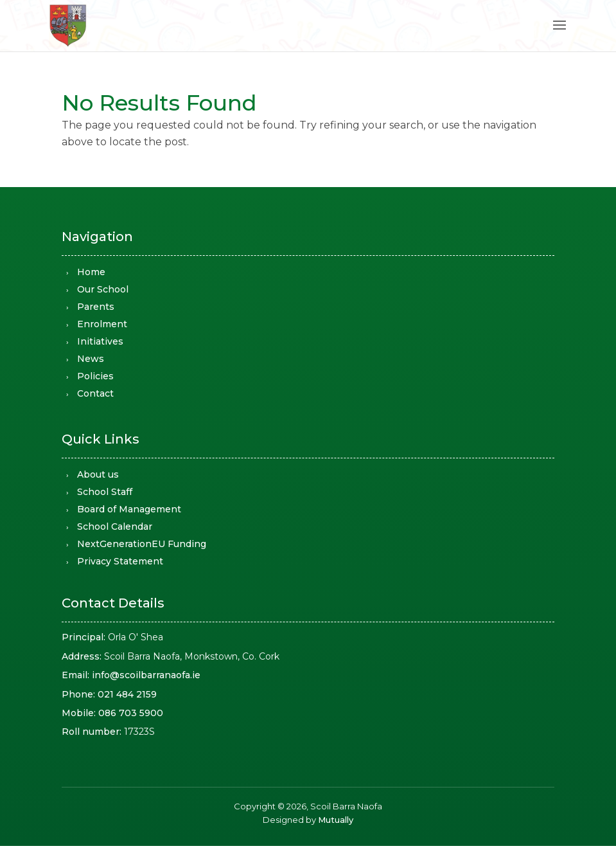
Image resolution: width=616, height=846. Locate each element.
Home (91, 272)
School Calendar (115, 526)
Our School (103, 289)
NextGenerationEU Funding (142, 544)
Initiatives (100, 341)
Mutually (336, 820)
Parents (96, 307)
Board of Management (129, 509)
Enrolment (102, 324)
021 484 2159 (127, 694)
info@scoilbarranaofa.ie (146, 675)
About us (98, 474)
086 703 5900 (131, 713)
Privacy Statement (120, 561)
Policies (95, 376)
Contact (95, 393)
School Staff (105, 492)
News (91, 359)
